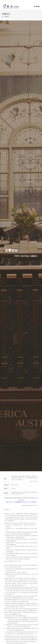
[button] (13, 489)
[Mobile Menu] (37, 6)
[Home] (3, 16)
